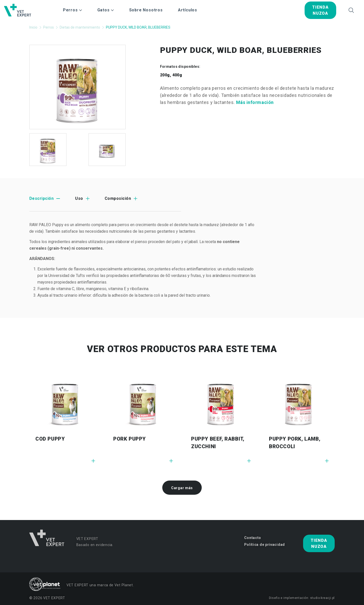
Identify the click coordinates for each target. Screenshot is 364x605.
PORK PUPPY (130, 439)
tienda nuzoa (320, 10)
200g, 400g (171, 75)
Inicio (33, 27)
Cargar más (182, 488)
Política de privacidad (265, 545)
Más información (255, 102)
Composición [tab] (118, 198)
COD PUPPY (50, 439)
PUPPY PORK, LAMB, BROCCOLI (295, 443)
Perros (49, 27)
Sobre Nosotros (146, 10)
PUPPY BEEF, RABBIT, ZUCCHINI (218, 443)
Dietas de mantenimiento (80, 27)
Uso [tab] (79, 198)
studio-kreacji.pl (322, 598)
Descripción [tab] (41, 198)
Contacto (253, 538)
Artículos (188, 10)
